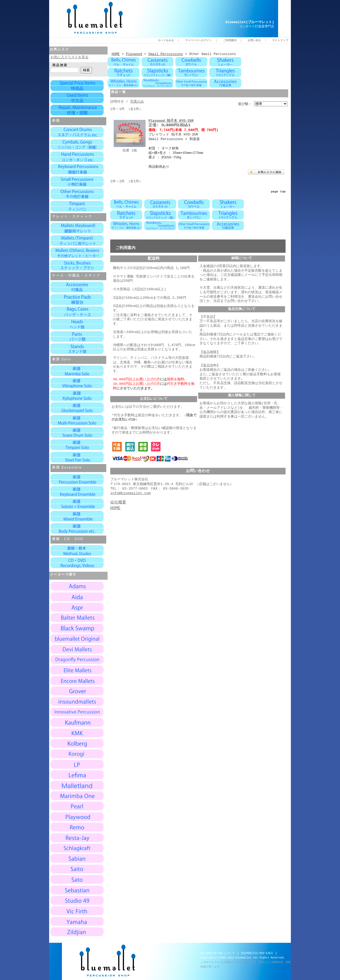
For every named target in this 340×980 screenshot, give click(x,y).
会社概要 (118, 500)
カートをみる (166, 40)
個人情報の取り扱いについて (218, 953)
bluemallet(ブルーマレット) (250, 22)
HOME (116, 54)
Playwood (134, 54)
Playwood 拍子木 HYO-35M (171, 120)
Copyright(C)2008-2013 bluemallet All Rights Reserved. (243, 958)
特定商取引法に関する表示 (257, 953)
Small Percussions (166, 54)
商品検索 (60, 65)
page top (278, 191)
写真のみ (137, 101)
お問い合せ (254, 40)
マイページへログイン (198, 40)
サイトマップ (280, 40)
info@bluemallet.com (130, 490)
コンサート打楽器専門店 (257, 26)
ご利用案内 (230, 40)
